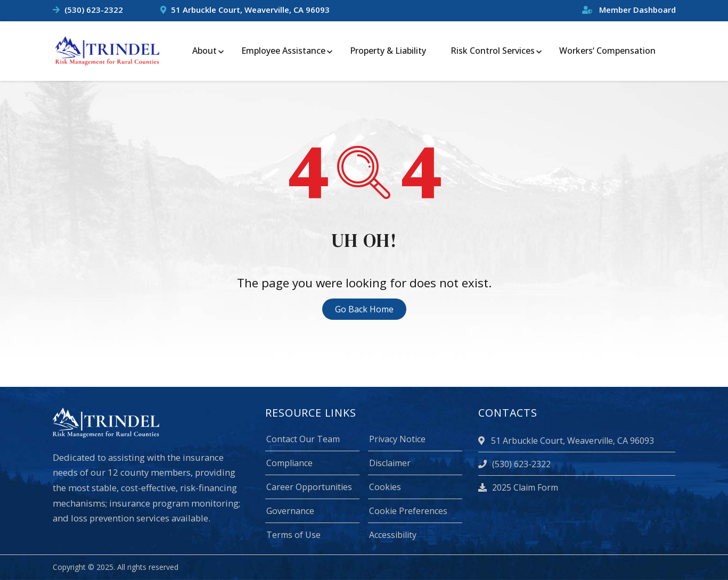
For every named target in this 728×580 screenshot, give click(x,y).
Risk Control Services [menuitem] (493, 51)
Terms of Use (293, 535)
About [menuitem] (205, 51)
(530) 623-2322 (94, 10)
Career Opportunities (309, 487)
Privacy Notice (397, 439)
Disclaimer (390, 463)
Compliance (289, 463)
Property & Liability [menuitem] (388, 51)
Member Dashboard (629, 10)
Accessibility (393, 535)
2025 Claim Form (518, 487)
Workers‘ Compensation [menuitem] (607, 51)
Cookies (385, 487)
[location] (483, 441)
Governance (290, 511)
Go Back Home (364, 309)
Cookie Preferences (408, 511)
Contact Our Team (303, 439)
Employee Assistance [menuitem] (283, 51)
